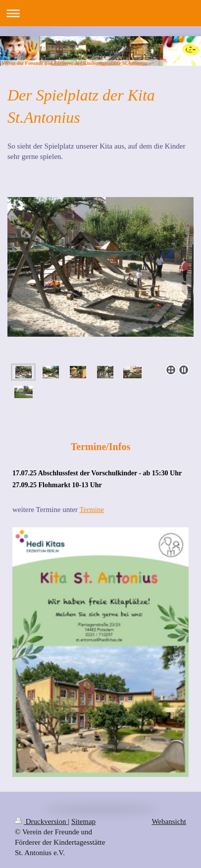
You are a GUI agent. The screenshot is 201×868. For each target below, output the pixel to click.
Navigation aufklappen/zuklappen (100, 13)
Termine (92, 510)
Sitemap (83, 821)
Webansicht (169, 821)
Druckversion (41, 821)
